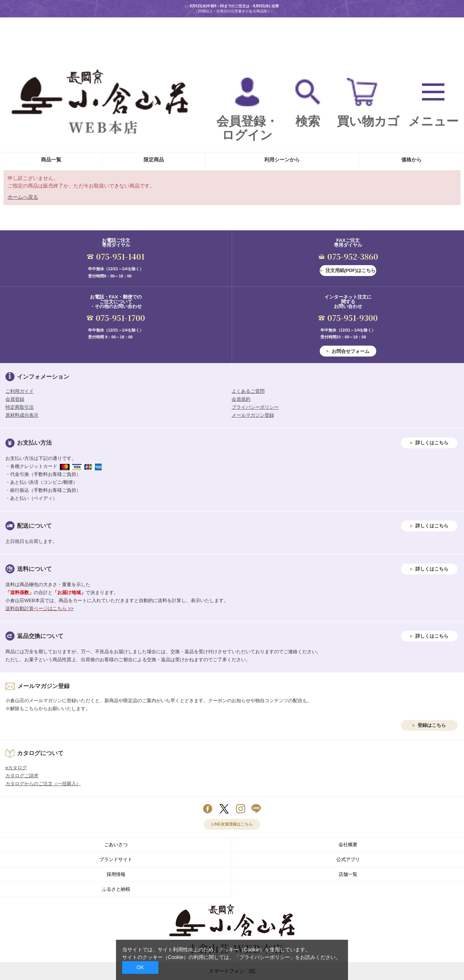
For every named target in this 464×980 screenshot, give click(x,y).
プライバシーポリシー (255, 407)
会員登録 (15, 399)
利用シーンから (282, 160)
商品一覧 (51, 160)
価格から (411, 160)
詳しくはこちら (432, 443)
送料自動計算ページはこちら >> (40, 608)
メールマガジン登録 (253, 415)
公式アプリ (348, 859)
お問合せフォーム (351, 351)
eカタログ (16, 768)
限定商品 (154, 160)
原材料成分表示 (22, 415)
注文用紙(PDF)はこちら (351, 270)
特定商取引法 (20, 407)
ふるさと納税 (116, 889)
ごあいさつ (116, 845)
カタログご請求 (22, 776)
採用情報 (116, 874)
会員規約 (241, 399)
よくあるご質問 (248, 391)
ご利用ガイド (20, 391)
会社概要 (348, 845)
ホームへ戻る (23, 197)
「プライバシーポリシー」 (265, 957)
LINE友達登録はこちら (232, 824)
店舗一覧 (348, 874)
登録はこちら (432, 725)
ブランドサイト (116, 859)
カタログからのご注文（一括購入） (43, 784)
